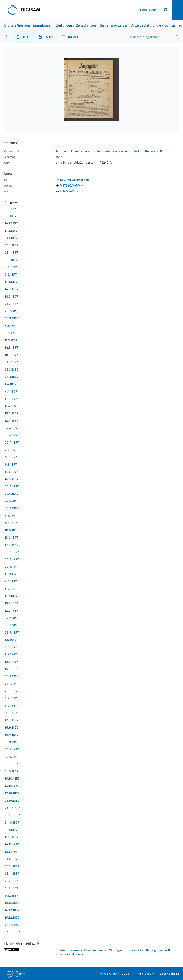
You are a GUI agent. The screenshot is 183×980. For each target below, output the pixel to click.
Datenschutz (169, 974)
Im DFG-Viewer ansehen (72, 180)
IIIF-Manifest (69, 191)
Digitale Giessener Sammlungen (28, 25)
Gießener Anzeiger (113, 25)
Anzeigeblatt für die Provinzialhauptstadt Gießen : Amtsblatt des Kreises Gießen (111, 151)
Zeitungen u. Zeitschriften (76, 25)
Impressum (146, 974)
